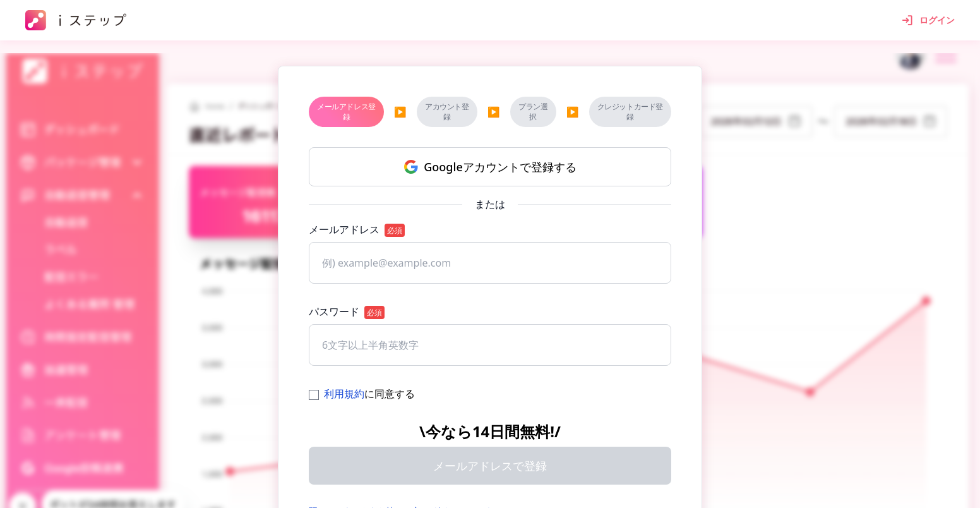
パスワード (347, 312)
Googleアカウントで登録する (490, 167)
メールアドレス (357, 230)
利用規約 (344, 394)
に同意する (362, 394)
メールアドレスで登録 (490, 466)
